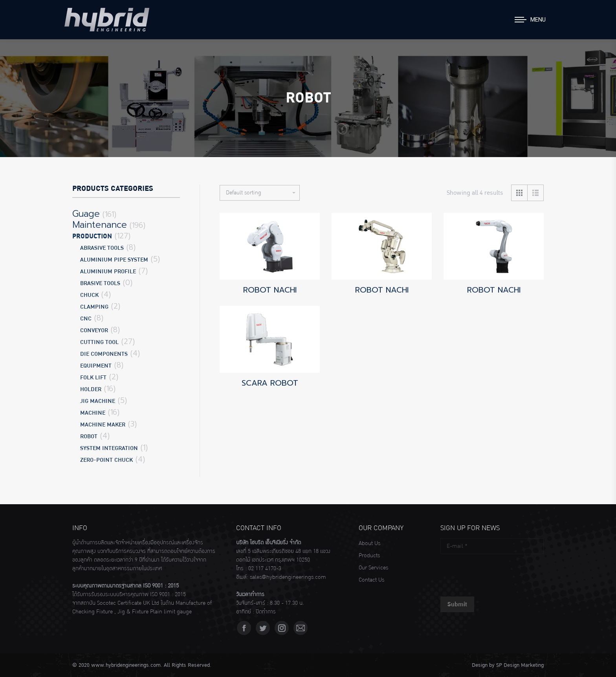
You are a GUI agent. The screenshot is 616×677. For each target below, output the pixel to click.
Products (369, 556)
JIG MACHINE (98, 401)
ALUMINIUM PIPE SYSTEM (114, 260)
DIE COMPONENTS (104, 354)
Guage (86, 214)
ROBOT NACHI (270, 290)
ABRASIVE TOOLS (102, 248)
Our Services (373, 568)
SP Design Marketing (520, 665)
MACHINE (93, 413)
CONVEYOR (94, 330)
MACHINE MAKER (103, 425)
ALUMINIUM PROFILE (108, 272)
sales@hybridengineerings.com (288, 577)
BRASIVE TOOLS (100, 283)
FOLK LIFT (93, 378)
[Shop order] (260, 193)
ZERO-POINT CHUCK (106, 460)
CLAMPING (94, 307)
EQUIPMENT (96, 366)
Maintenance (100, 225)
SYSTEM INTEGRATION (109, 448)
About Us (369, 543)
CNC (86, 319)
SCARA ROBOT (270, 383)
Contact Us (371, 580)
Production (92, 236)
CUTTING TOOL (99, 342)
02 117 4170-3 (265, 569)
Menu (538, 20)
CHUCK (89, 295)
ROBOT (89, 436)
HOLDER (91, 389)
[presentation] (500, 573)
